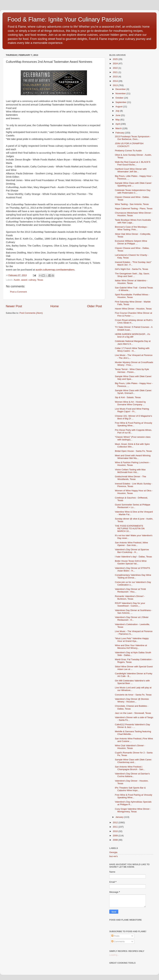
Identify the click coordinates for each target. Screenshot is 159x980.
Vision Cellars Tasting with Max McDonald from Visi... (130, 471)
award (24, 280)
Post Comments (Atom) (31, 313)
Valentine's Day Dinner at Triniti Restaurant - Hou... (130, 590)
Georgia (113, 852)
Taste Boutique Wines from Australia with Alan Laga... (133, 221)
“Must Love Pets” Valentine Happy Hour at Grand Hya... (132, 640)
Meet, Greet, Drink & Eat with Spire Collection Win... (132, 445)
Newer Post (14, 306)
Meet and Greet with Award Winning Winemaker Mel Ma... (133, 457)
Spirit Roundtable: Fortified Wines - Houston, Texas (132, 296)
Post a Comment (18, 292)
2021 (116, 72)
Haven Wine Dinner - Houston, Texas (133, 309)
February (120, 133)
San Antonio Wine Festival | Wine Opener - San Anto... (131, 544)
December (121, 89)
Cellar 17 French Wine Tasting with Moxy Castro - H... (132, 350)
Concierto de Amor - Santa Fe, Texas (133, 695)
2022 (116, 68)
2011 (116, 827)
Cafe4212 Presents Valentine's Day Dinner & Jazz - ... (132, 726)
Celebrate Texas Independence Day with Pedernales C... (133, 191)
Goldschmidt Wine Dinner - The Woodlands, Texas (131, 478)
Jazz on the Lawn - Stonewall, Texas (133, 713)
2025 (116, 59)
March (119, 128)
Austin (17, 280)
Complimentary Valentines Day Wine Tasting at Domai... (133, 576)
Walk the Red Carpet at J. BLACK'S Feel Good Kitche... (133, 163)
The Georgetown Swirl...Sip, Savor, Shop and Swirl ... (132, 275)
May (118, 120)
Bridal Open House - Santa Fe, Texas (133, 451)
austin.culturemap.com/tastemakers (55, 270)
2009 (116, 836)
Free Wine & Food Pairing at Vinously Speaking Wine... (134, 424)
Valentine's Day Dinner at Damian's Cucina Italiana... (132, 775)
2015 (116, 77)
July (118, 111)
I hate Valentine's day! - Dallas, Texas (133, 557)
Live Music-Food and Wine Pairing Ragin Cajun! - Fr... (132, 410)
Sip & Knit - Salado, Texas (128, 397)
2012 (116, 822)
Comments (118, 942)
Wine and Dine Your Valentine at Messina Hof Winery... (131, 647)
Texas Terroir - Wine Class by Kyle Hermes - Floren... (132, 371)
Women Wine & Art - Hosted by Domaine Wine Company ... (130, 403)
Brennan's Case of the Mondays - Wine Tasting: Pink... (132, 228)
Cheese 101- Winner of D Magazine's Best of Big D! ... (133, 417)
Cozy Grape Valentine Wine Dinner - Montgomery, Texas (133, 810)
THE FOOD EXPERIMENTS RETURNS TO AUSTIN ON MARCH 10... (130, 528)
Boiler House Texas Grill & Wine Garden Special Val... (131, 562)
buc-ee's (114, 856)
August (119, 107)
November (121, 93)
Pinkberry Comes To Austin (128, 151)
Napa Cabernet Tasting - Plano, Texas (134, 208)
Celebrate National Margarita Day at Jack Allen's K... (133, 342)
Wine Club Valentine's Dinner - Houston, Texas (130, 747)
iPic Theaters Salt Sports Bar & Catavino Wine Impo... (130, 789)
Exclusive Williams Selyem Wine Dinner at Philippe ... (131, 242)
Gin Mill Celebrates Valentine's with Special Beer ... (132, 682)
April (118, 124)
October (120, 98)
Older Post (94, 306)
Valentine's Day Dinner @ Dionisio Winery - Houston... (132, 700)
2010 (116, 831)
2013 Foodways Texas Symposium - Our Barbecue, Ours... (133, 138)
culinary (32, 280)
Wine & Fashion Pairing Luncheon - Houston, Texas (132, 464)
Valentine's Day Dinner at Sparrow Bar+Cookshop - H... (132, 551)
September (121, 102)
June (118, 115)
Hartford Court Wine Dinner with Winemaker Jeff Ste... (131, 170)
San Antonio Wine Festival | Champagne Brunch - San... (130, 768)
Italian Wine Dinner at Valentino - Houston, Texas (131, 282)
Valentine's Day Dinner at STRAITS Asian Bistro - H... (132, 569)
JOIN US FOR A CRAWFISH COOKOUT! (129, 145)
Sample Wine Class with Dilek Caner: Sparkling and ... (133, 184)
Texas (40, 280)
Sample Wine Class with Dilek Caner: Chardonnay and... (133, 761)
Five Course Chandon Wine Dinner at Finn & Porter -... (133, 314)
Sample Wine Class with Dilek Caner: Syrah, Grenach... (133, 392)
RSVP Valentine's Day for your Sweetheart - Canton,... (130, 604)
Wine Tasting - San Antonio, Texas (132, 204)
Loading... (114, 955)
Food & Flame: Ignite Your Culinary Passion (65, 19)
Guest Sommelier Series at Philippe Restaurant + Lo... (133, 506)
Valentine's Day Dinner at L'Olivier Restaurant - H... (132, 619)
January (120, 817)
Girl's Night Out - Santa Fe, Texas (132, 269)
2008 (116, 840)
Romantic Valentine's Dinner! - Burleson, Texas (130, 598)
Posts (115, 936)
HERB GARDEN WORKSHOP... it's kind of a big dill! (132, 335)
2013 (116, 85)
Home (54, 306)
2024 (116, 63)
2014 (116, 81)
